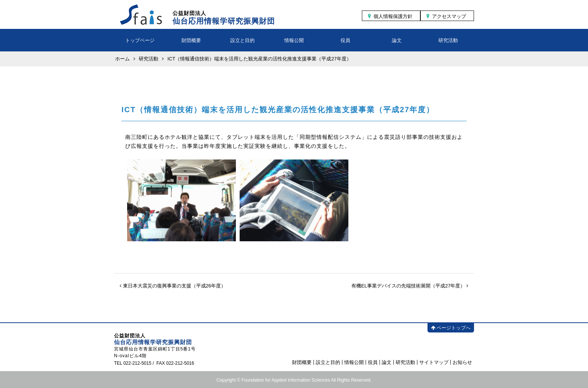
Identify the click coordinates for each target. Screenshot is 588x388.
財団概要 (191, 40)
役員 (345, 40)
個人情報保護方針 (393, 16)
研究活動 (448, 40)
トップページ (140, 40)
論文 (397, 40)
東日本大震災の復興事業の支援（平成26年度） (173, 286)
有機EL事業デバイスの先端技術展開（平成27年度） (410, 286)
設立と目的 (242, 40)
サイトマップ (434, 362)
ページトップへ (451, 328)
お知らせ (462, 362)
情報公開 (294, 40)
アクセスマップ (449, 16)
